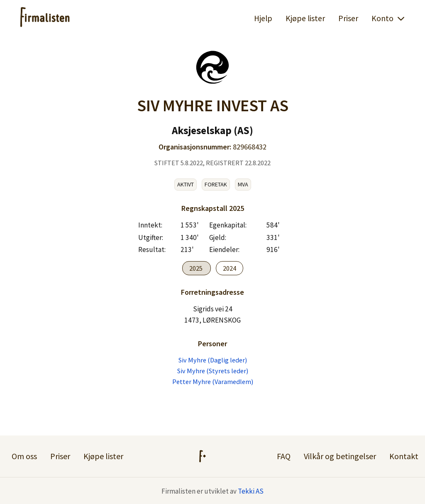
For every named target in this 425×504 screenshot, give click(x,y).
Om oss (24, 456)
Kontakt (404, 456)
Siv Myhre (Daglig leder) (213, 360)
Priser (348, 18)
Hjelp (263, 18)
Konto (388, 18)
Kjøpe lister (305, 18)
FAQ (284, 456)
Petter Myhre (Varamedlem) (213, 382)
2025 (197, 268)
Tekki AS (251, 491)
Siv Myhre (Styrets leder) (213, 371)
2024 (230, 268)
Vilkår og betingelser (340, 456)
